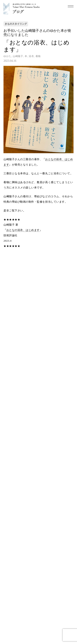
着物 (38, 56)
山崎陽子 (18, 56)
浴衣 (31, 56)
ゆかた (7, 56)
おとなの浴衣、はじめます (23, 230)
